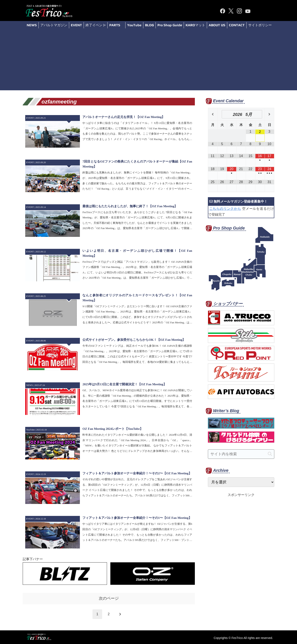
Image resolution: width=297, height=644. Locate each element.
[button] (270, 454)
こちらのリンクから (225, 209)
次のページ (109, 598)
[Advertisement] (149, 61)
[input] (241, 454)
